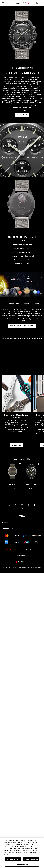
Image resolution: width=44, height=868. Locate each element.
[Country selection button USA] (22, 516)
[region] (22, 853)
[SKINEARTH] (13, 476)
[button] (3, 3)
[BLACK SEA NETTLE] (31, 476)
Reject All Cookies (13, 859)
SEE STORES (22, 115)
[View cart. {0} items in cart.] (41, 3)
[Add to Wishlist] (20, 464)
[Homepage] (22, 3)
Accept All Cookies (31, 859)
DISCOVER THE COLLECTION (22, 326)
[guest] (37, 3)
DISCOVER (17, 445)
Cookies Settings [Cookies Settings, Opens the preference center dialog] (22, 865)
